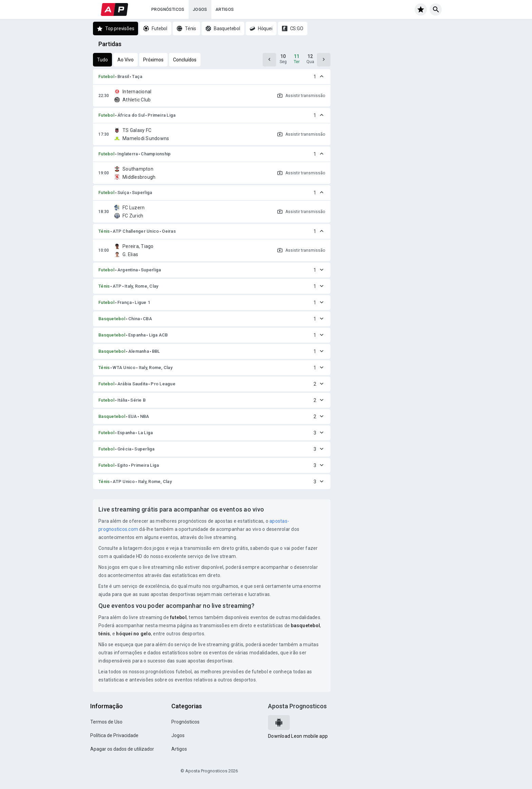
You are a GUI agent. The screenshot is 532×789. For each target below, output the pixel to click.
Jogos (200, 9)
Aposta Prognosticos (297, 706)
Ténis (104, 231)
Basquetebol (112, 319)
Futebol (106, 76)
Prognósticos (168, 9)
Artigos (225, 9)
